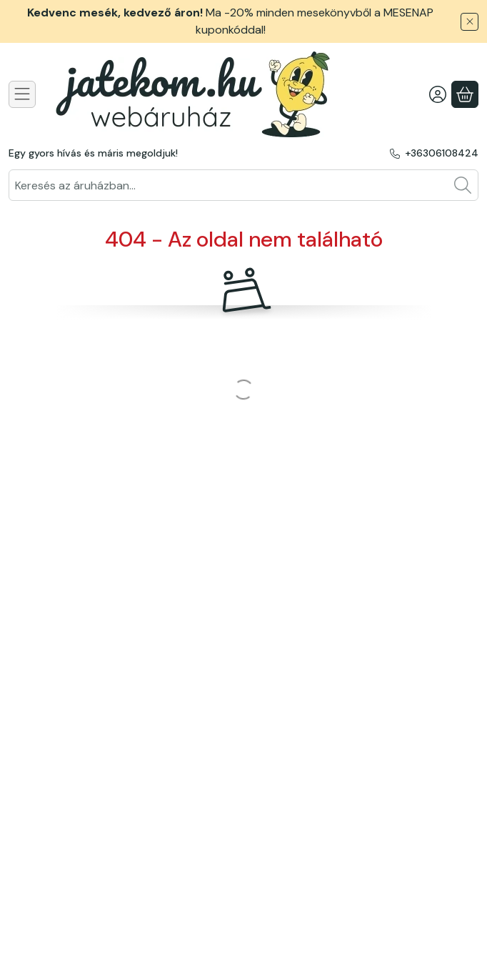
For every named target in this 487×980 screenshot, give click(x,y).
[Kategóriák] (22, 94)
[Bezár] (470, 22)
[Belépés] (438, 94)
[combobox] (243, 185)
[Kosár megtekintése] (465, 94)
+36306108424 (442, 153)
